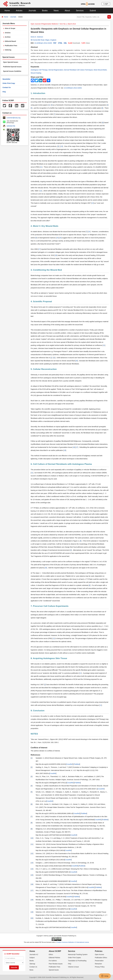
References (35, 755)
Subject (32, 958)
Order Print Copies (74, 958)
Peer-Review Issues (56, 964)
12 (41, 191)
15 (57, 238)
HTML (60, 43)
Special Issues (54, 970)
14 (89, 232)
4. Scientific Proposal (41, 301)
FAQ (4, 92)
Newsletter (6, 79)
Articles (19, 11)
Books (45, 11)
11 (41, 167)
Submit (93, 11)
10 (62, 146)
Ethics (51, 954)
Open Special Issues (11, 62)
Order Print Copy (9, 83)
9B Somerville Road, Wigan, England (43, 40)
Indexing (8, 50)
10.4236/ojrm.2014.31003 (43, 43)
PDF (55, 43)
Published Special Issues (12, 67)
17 (39, 249)
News (56, 11)
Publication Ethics (101, 958)
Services (80, 11)
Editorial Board (10, 41)
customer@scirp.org (13, 118)
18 (76, 361)
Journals (32, 11)
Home (7, 11)
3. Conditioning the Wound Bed (46, 270)
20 (46, 568)
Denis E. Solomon (37, 37)
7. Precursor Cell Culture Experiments (50, 606)
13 (93, 203)
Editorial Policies (54, 958)
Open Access (99, 954)
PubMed (77, 764)
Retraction (98, 964)
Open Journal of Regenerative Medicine (44, 24)
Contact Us (7, 87)
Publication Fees (11, 46)
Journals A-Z (34, 954)
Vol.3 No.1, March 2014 (68, 24)
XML (65, 43)
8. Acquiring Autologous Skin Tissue (49, 658)
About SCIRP (55, 951)
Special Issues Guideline (12, 71)
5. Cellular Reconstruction (44, 369)
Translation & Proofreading (77, 961)
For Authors (53, 961)
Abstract (34, 47)
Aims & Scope (10, 28)
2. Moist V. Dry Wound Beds (44, 226)
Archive (8, 37)
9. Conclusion (38, 711)
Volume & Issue (73, 967)
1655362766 (11, 126)
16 (60, 238)
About (67, 11)
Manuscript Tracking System (78, 954)
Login (106, 4)
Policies (99, 951)
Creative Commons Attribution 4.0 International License (73, 942)
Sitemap (32, 964)
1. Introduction (38, 93)
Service (72, 951)
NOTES (34, 734)
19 (65, 450)
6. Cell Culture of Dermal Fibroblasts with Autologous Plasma (61, 464)
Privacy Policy (100, 967)
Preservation (99, 961)
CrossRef (69, 764)
